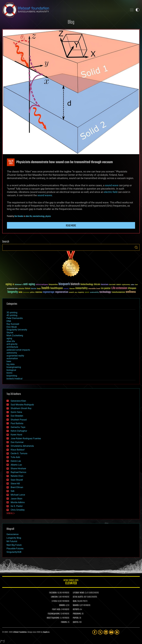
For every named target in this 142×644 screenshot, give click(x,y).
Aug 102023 (11, 162)
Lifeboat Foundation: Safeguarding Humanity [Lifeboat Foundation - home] (64, 10)
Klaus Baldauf (18, 450)
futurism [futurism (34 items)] (34, 289)
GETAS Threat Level (71, 582)
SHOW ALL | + (11, 513)
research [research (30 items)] (71, 292)
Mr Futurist (12, 541)
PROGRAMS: (77, 614)
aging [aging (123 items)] (9, 284)
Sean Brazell (17, 480)
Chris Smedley (18, 510)
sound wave (112, 185)
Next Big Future (14, 545)
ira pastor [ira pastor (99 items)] (106, 288)
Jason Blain (17, 499)
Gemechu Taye (18, 427)
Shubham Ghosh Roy (21, 408)
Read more (71, 226)
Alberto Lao (16, 465)
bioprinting (12, 376)
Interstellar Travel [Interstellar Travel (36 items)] (94, 289)
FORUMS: (64, 622)
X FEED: (54, 601)
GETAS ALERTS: (78, 597)
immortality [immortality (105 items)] (81, 288)
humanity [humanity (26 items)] (66, 289)
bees (9, 361)
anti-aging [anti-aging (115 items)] (29, 284)
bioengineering (14, 367)
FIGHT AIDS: (56, 610)
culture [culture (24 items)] (133, 285)
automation (12, 358)
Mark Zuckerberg (15, 335)
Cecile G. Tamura (19, 453)
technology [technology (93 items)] (105, 292)
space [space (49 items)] (87, 292)
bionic (9, 373)
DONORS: (62, 605)
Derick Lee (16, 461)
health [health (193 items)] (46, 288)
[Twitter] (100, 632)
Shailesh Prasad (19, 420)
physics (48, 216)
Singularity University (17, 330)
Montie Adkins (18, 502)
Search (136, 247)
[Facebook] (95, 632)
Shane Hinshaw (18, 468)
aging (9, 338)
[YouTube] (111, 632)
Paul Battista (17, 423)
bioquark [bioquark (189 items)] (64, 284)
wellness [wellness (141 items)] (131, 292)
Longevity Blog (14, 538)
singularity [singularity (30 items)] (81, 292)
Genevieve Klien (18, 401)
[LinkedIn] (106, 632)
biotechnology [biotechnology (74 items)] (87, 284)
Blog (71, 22)
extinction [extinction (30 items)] (21, 289)
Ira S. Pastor (17, 506)
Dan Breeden (19, 216)
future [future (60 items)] (28, 288)
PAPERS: (76, 618)
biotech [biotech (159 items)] (75, 284)
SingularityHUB (14, 552)
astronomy (12, 353)
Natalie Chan (17, 476)
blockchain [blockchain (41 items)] (105, 285)
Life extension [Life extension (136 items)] (119, 288)
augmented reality (15, 356)
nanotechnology (39, 216)
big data (11, 364)
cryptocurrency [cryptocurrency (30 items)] (126, 285)
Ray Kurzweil (13, 324)
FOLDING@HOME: (54, 614)
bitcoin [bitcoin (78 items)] (97, 284)
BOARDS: (76, 605)
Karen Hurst (16, 435)
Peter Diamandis (15, 318)
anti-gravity (12, 344)
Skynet (10, 333)
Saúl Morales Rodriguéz (22, 405)
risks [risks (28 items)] (76, 292)
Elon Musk (12, 327)
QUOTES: (76, 622)
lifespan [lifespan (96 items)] (132, 288)
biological (11, 370)
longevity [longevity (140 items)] (13, 292)
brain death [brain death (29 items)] (112, 285)
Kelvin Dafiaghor (19, 431)
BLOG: (75, 601)
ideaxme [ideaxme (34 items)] (72, 289)
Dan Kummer (17, 442)
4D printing (12, 315)
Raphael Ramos (18, 472)
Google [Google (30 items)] (39, 289)
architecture (12, 347)
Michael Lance (18, 495)
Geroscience (12, 534)
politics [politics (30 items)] (32, 292)
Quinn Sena (16, 412)
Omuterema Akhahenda (22, 446)
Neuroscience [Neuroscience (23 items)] (26, 293)
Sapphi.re (46, 632)
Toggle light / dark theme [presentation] (137, 10)
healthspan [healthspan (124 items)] (57, 288)
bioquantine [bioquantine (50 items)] (53, 284)
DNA (9, 321)
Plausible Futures (15, 549)
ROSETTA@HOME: (53, 618)
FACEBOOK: (53, 593)
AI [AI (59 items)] (13, 285)
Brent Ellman (17, 487)
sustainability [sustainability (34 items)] (94, 293)
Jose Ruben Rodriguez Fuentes (26, 438)
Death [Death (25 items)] (136, 285)
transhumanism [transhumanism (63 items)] (118, 292)
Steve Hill (15, 484)
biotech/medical (14, 379)
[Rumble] (117, 632)
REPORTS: (76, 610)
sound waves (45, 195)
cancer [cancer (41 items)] (119, 285)
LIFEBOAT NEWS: (79, 593)
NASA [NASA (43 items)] (20, 292)
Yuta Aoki (15, 457)
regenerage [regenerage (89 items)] (49, 292)
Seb (13, 491)
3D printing (12, 313)
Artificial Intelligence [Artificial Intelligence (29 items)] (42, 285)
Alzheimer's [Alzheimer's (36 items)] (19, 285)
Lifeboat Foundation (20, 632)
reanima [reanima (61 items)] (39, 292)
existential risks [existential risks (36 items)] (12, 289)
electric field (111, 192)
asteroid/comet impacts (18, 350)
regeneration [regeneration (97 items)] (62, 292)
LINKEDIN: (54, 597)
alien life (29, 216)
